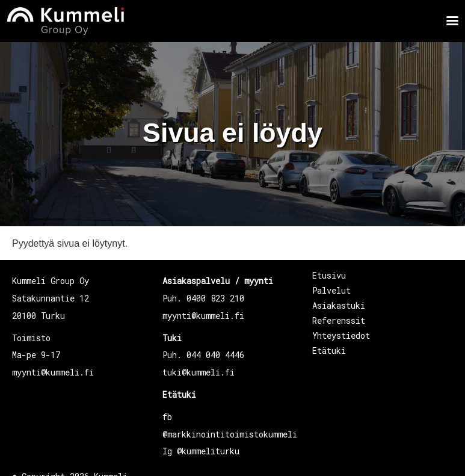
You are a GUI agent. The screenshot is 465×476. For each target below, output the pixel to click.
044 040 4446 (215, 355)
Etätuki (179, 394)
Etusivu (329, 275)
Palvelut (331, 290)
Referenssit (339, 320)
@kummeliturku (208, 451)
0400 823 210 (215, 298)
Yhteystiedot (341, 335)
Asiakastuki (339, 305)
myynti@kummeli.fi (53, 372)
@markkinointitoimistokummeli (230, 434)
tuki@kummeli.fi (199, 372)
